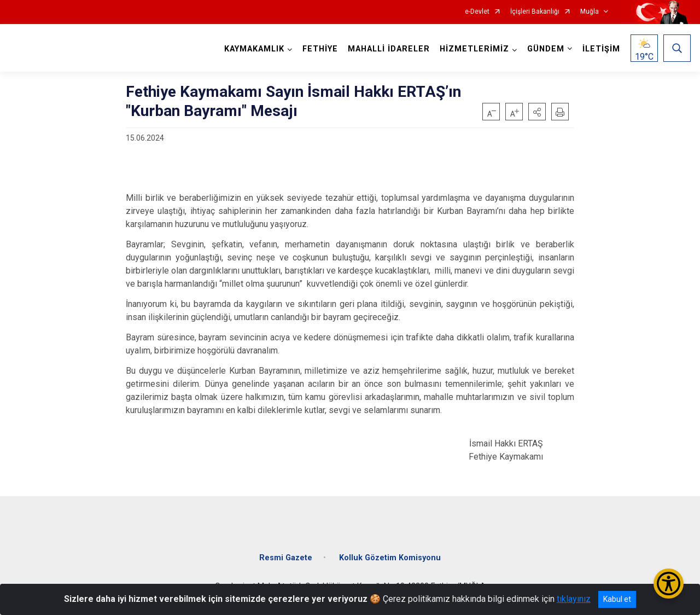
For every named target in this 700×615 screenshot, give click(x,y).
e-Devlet (477, 12)
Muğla (590, 12)
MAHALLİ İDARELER (389, 49)
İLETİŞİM (601, 49)
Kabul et (617, 599)
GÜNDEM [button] (546, 49)
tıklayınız (574, 599)
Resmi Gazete (286, 558)
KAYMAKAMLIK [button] (254, 49)
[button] (537, 112)
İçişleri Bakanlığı (535, 12)
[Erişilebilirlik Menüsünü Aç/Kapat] (669, 584)
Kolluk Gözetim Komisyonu (390, 558)
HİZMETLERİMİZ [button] (474, 49)
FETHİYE (320, 49)
